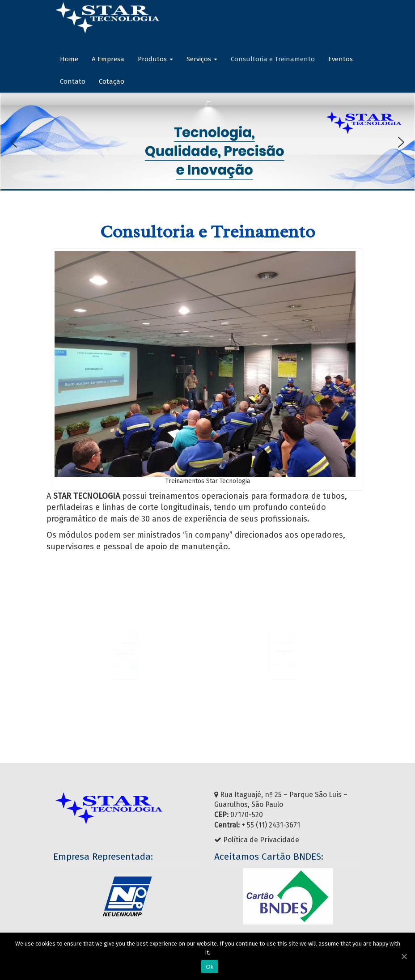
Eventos (341, 59)
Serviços (202, 59)
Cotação (112, 81)
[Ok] (404, 956)
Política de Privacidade (261, 840)
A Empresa (108, 59)
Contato (73, 81)
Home (69, 59)
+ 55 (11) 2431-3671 (271, 825)
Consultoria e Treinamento (273, 59)
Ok (210, 967)
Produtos (155, 59)
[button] (14, 142)
